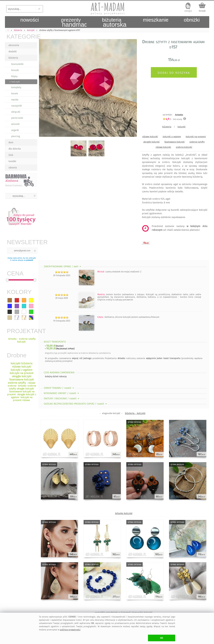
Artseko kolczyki (124, 513)
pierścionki (17, 118)
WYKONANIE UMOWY (62, 393)
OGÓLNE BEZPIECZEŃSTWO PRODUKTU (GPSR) (76, 404)
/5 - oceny (172, 119)
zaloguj (188, 11)
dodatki (13, 52)
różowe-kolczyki (150, 137)
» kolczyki (15, 82)
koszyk (202, 11)
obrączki (16, 112)
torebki (12, 161)
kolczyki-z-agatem (172, 137)
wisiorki (15, 124)
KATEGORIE (22, 36)
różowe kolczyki (163, 147)
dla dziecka (15, 149)
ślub (11, 155)
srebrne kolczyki (184, 147)
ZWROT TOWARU (59, 388)
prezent (29, 260)
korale (15, 94)
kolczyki (182, 127)
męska (15, 100)
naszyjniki (17, 106)
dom (11, 142)
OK (161, 638)
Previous (44, 89)
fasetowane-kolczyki (175, 142)
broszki (15, 70)
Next (131, 89)
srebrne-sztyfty (197, 142)
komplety (16, 87)
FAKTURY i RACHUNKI (62, 399)
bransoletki (17, 64)
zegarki (15, 130)
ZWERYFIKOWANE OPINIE (63, 267)
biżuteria (13, 58)
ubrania (13, 168)
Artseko (179, 115)
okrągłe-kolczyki (152, 142)
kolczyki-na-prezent (196, 137)
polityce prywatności (70, 630)
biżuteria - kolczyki (135, 413)
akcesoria (14, 45)
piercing (16, 136)
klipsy (14, 76)
